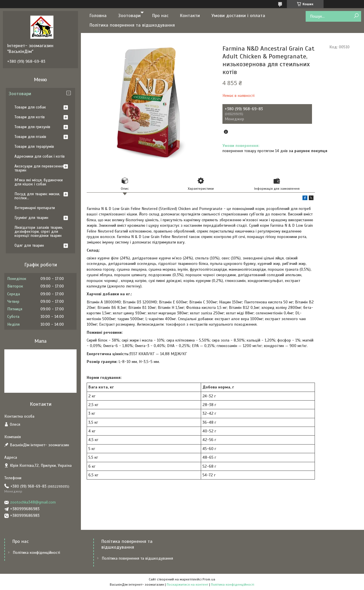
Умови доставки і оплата (238, 16)
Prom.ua (209, 579)
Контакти (190, 16)
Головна (98, 16)
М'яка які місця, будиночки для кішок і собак (39, 182)
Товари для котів (30, 117)
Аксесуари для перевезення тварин (39, 168)
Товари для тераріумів (34, 146)
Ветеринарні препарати (35, 208)
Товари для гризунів (32, 127)
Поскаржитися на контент (187, 585)
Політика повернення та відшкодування (132, 25)
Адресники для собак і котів (40, 156)
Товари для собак (30, 107)
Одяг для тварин (29, 245)
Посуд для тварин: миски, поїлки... (37, 196)
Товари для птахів (30, 137)
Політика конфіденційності (36, 553)
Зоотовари (129, 16)
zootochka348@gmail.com (33, 502)
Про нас (160, 16)
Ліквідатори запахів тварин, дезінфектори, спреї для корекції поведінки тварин (39, 232)
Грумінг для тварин (31, 218)
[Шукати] (356, 16)
